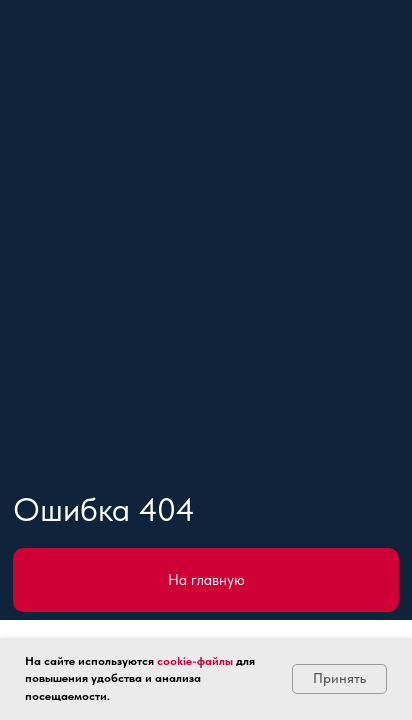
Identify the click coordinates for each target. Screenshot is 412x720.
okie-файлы (201, 661)
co (163, 661)
